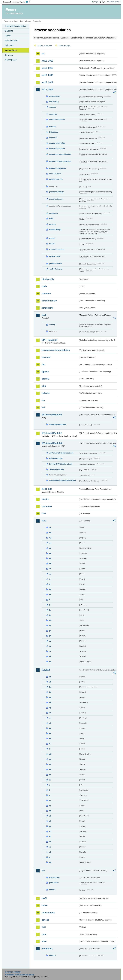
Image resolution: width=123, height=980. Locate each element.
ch (50, 702)
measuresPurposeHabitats (60, 154)
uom (44, 934)
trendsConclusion (57, 249)
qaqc (51, 219)
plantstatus (54, 883)
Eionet (16, 21)
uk (50, 662)
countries (53, 114)
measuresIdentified (57, 143)
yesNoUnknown (56, 269)
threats (52, 238)
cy (50, 543)
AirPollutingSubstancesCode (61, 453)
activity (52, 325)
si (50, 651)
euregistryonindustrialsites (56, 350)
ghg (44, 386)
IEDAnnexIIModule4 (52, 443)
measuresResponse (57, 168)
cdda (44, 286)
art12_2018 (47, 68)
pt (50, 636)
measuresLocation (57, 149)
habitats (53, 127)
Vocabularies (11, 50)
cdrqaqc (53, 107)
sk (50, 656)
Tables (8, 36)
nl (50, 626)
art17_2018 (47, 89)
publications (48, 913)
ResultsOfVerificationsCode (61, 464)
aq (43, 54)
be (50, 533)
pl (50, 631)
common (46, 293)
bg (50, 538)
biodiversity (48, 279)
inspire (45, 499)
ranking (52, 224)
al (50, 677)
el (50, 569)
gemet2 (46, 379)
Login (96, 2)
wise (44, 941)
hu (50, 589)
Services (9, 55)
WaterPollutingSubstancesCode (62, 480)
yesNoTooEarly (55, 263)
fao (43, 364)
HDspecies (54, 132)
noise (45, 905)
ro (50, 641)
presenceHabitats (57, 192)
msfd (44, 898)
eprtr (44, 315)
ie (50, 595)
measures (53, 138)
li (50, 790)
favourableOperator (57, 119)
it (50, 600)
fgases (45, 372)
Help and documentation (16, 26)
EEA (16, 2)
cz (50, 548)
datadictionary (49, 301)
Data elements (11, 41)
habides (46, 393)
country (52, 955)
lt (50, 605)
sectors (52, 890)
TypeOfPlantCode (56, 469)
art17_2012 (47, 82)
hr (50, 764)
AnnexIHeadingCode (58, 424)
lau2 (44, 521)
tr (50, 857)
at (50, 528)
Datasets (9, 31)
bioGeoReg (54, 102)
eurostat (46, 357)
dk (50, 558)
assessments (55, 96)
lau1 (44, 513)
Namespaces (11, 60)
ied (43, 407)
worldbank (47, 949)
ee (50, 564)
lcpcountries (54, 877)
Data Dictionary (25, 21)
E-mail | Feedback (13, 972)
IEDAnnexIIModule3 (52, 433)
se (50, 646)
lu (50, 610)
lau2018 (46, 670)
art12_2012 (47, 61)
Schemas (9, 45)
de (50, 553)
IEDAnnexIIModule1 (52, 415)
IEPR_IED (47, 489)
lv (50, 615)
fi (50, 579)
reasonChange (55, 230)
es (50, 574)
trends (52, 244)
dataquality (47, 308)
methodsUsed (55, 174)
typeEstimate (55, 256)
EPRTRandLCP (50, 340)
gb (50, 754)
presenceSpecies (56, 199)
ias (43, 400)
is (50, 780)
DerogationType (56, 458)
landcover (47, 506)
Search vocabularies (45, 46)
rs (50, 837)
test (44, 927)
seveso (45, 920)
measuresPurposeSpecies (60, 161)
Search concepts (64, 46)
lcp (43, 871)
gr (50, 759)
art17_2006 (47, 75)
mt (50, 620)
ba (50, 687)
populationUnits (56, 179)
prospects (53, 213)
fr (50, 584)
